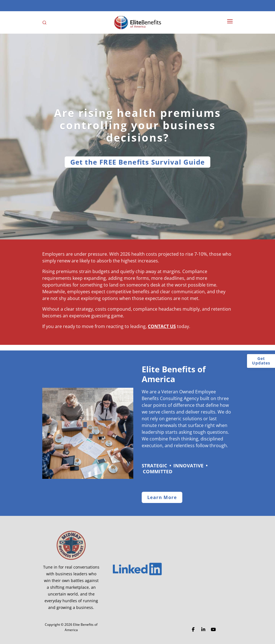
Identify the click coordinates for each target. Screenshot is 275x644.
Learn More (162, 497)
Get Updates (261, 361)
